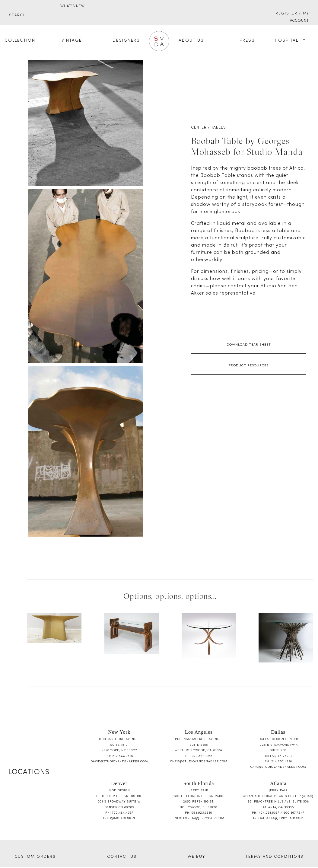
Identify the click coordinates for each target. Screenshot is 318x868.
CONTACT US (122, 857)
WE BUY (196, 857)
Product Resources (249, 365)
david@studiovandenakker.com (119, 762)
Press (247, 41)
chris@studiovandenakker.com (199, 762)
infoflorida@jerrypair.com (199, 818)
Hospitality (290, 41)
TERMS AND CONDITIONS (275, 857)
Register (286, 14)
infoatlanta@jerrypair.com (278, 818)
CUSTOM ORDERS (35, 857)
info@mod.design (119, 818)
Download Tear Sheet (249, 345)
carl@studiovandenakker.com (278, 767)
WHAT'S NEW (73, 6)
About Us (191, 41)
